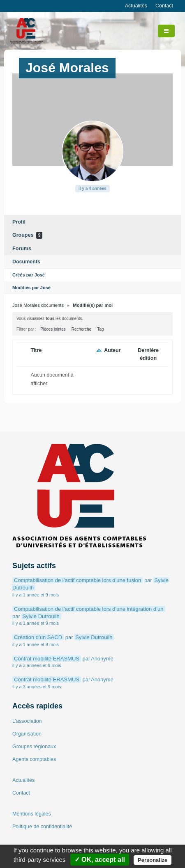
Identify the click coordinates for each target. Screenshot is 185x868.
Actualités (136, 6)
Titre (36, 350)
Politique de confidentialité (42, 827)
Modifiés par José (31, 288)
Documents (26, 262)
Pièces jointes (53, 329)
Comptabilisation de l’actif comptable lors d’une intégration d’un (89, 609)
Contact (164, 6)
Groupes (27, 235)
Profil (19, 222)
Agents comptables (34, 759)
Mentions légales (32, 814)
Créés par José (29, 275)
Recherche (81, 329)
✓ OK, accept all (100, 860)
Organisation (27, 734)
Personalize (153, 860)
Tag (100, 329)
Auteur (112, 350)
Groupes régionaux (34, 747)
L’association (27, 721)
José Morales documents (38, 305)
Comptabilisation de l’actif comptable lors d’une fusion (77, 580)
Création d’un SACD (38, 637)
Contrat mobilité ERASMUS (47, 659)
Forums (22, 249)
